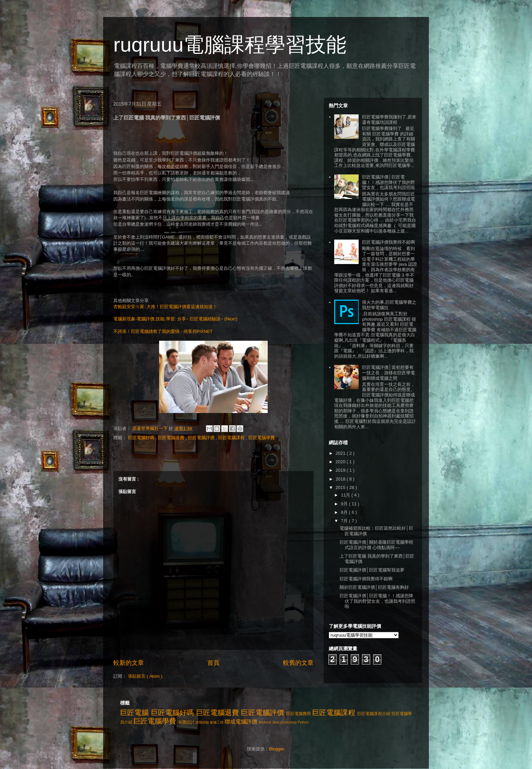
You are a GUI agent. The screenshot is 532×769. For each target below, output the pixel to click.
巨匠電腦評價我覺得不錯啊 (388, 242)
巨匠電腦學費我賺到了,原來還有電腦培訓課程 (389, 120)
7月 (345, 521)
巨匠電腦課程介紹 (374, 714)
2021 (341, 453)
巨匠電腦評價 (202, 438)
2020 (341, 462)
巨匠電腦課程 (232, 438)
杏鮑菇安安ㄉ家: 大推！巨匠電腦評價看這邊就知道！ (165, 307)
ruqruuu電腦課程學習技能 (230, 45)
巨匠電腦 (135, 712)
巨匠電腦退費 (172, 438)
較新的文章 (129, 663)
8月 (345, 512)
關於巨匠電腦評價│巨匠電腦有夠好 (374, 587)
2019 (341, 470)
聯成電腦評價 (241, 722)
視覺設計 (186, 722)
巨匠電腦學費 (262, 438)
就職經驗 (202, 722)
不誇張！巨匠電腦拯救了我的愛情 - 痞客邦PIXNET (163, 331)
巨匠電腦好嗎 (142, 438)
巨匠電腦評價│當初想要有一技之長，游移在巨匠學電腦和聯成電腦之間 (388, 373)
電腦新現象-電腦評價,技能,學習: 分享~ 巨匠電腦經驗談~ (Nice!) (175, 319)
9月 (345, 504)
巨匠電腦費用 (298, 714)
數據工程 (217, 722)
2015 (341, 487)
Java (275, 722)
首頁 (213, 663)
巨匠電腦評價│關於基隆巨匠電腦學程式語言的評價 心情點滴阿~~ (376, 545)
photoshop (289, 722)
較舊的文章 (298, 663)
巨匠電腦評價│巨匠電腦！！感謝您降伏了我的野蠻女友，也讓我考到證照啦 (388, 182)
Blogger (277, 749)
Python (303, 722)
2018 (341, 479)
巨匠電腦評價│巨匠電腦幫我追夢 (372, 570)
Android (265, 722)
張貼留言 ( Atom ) (145, 676)
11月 (346, 495)
